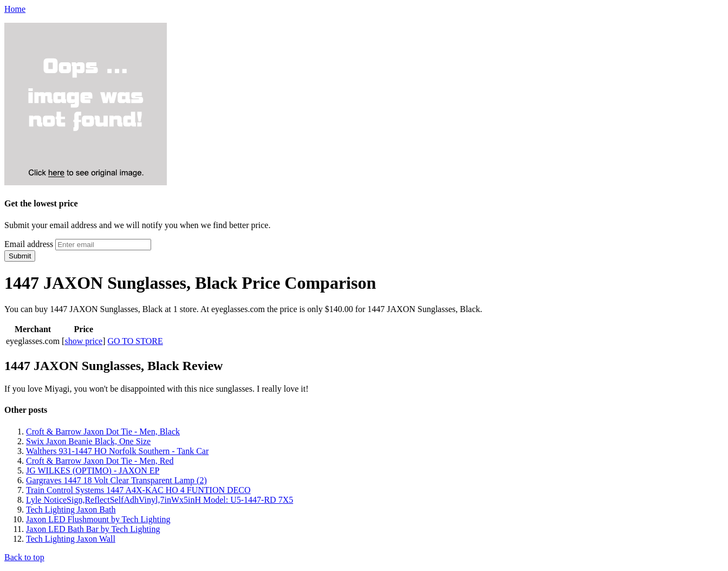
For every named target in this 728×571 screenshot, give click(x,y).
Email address (29, 244)
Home (15, 9)
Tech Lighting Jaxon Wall (71, 539)
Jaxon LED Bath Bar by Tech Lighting (93, 529)
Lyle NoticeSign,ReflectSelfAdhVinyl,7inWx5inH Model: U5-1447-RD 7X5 (160, 500)
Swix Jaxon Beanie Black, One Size (88, 441)
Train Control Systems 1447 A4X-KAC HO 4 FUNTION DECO (138, 490)
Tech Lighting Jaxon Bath (71, 510)
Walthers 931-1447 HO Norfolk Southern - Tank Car (117, 451)
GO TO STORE (135, 341)
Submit (20, 256)
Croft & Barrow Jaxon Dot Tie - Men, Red (100, 461)
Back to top (24, 557)
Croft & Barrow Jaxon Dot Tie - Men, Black (103, 432)
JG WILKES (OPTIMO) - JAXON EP (93, 471)
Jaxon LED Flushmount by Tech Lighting (98, 519)
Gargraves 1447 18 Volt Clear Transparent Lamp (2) (116, 480)
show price (83, 341)
